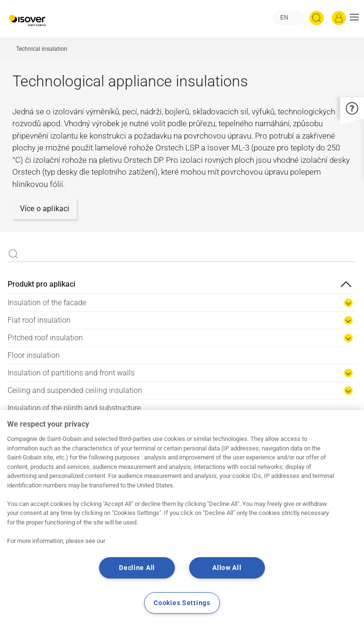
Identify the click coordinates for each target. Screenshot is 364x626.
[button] (354, 18)
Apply (13, 254)
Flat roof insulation (39, 320)
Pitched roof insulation (45, 338)
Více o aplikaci (45, 209)
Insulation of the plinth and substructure (74, 408)
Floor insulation (34, 355)
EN (284, 18)
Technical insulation (42, 49)
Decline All (137, 568)
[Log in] (339, 18)
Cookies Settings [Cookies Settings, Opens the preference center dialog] (182, 603)
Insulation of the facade (47, 303)
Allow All (227, 568)
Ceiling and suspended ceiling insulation (75, 390)
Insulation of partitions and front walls (71, 373)
